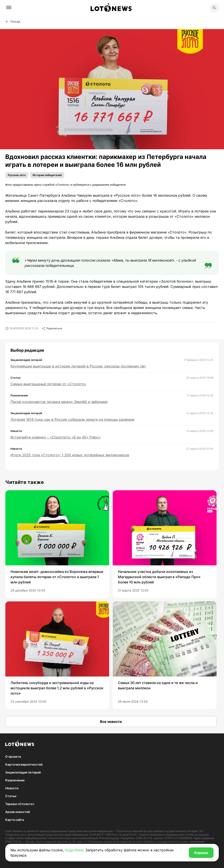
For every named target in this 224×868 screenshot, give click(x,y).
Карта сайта (15, 820)
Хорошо (201, 853)
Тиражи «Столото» (20, 804)
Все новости (111, 722)
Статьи (11, 796)
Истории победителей (47, 175)
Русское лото (17, 175)
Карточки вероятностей (24, 764)
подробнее (74, 850)
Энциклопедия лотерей (23, 772)
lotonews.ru (19, 831)
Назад (13, 21)
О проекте (13, 757)
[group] (57, 544)
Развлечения (15, 780)
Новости (12, 788)
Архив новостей (17, 812)
